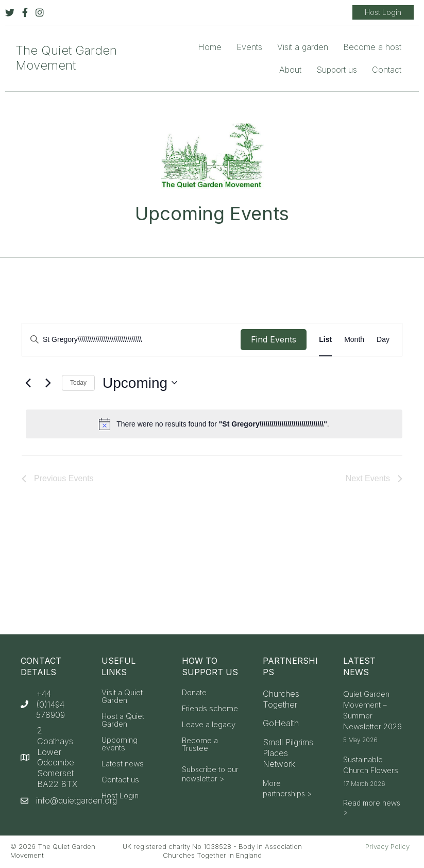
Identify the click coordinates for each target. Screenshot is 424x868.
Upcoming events (120, 744)
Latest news (123, 764)
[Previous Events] (28, 383)
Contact (387, 70)
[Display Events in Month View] (354, 340)
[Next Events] (48, 383)
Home (210, 47)
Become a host (372, 47)
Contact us (120, 780)
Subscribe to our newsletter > (210, 774)
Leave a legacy (209, 725)
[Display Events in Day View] (383, 340)
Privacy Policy (387, 846)
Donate (194, 693)
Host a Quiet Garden (123, 720)
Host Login (120, 796)
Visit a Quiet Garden (122, 697)
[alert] (214, 424)
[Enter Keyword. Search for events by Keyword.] (131, 340)
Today (78, 383)
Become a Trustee (200, 745)
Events (249, 47)
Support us (337, 70)
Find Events (274, 339)
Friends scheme (210, 709)
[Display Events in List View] (325, 340)
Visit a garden (303, 47)
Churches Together (281, 699)
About (290, 70)
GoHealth (281, 723)
